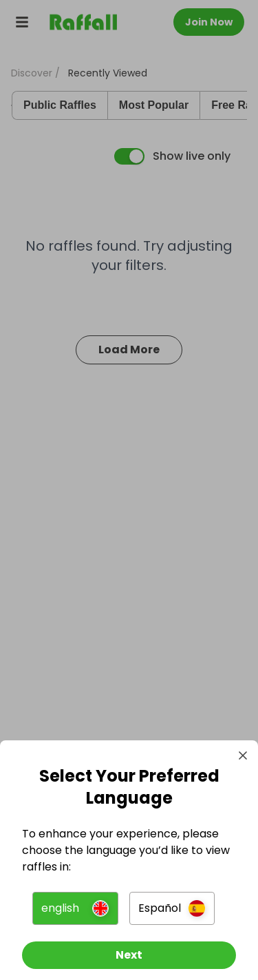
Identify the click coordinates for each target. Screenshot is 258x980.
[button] (75, 908)
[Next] (129, 955)
